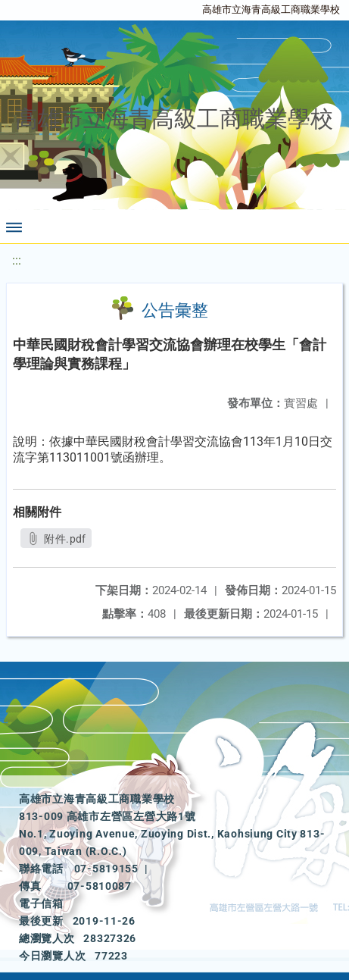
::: (17, 260)
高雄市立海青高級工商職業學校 (271, 9)
